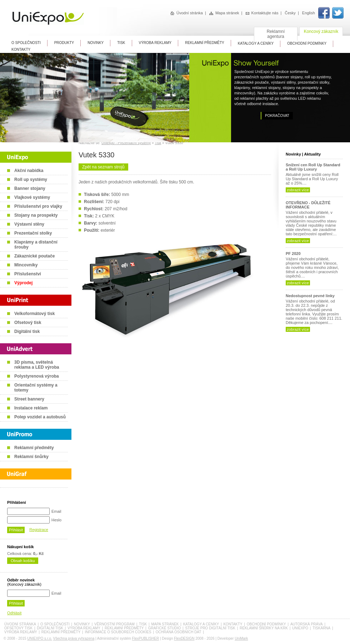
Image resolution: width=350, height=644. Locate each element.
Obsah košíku (23, 561)
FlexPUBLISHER (146, 638)
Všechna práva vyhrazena (74, 638)
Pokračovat (277, 116)
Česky (290, 13)
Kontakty (21, 50)
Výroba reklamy (155, 43)
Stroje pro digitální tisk (210, 628)
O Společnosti (26, 43)
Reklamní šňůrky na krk (264, 628)
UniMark (241, 638)
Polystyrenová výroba (37, 376)
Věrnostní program (114, 624)
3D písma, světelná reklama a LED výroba (37, 365)
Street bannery (29, 399)
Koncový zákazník (321, 31)
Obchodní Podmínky (307, 43)
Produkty (64, 43)
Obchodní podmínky (266, 624)
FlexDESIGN (184, 638)
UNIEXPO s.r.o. (39, 638)
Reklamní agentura (276, 34)
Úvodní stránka (187, 13)
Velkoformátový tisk (34, 314)
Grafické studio (165, 628)
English (309, 13)
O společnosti (55, 624)
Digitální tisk (27, 331)
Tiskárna (321, 628)
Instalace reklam (31, 408)
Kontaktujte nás (262, 13)
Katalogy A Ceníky (256, 43)
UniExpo (300, 628)
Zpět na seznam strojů (103, 167)
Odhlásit (14, 613)
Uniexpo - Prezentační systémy (126, 143)
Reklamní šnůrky (31, 457)
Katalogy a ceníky (201, 624)
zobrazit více (298, 190)
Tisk (158, 143)
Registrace (39, 530)
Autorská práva (307, 624)
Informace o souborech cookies (118, 632)
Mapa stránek (224, 13)
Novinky (96, 43)
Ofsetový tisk (28, 323)
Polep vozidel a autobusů (40, 417)
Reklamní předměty (34, 448)
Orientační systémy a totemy (36, 388)
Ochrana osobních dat (179, 632)
